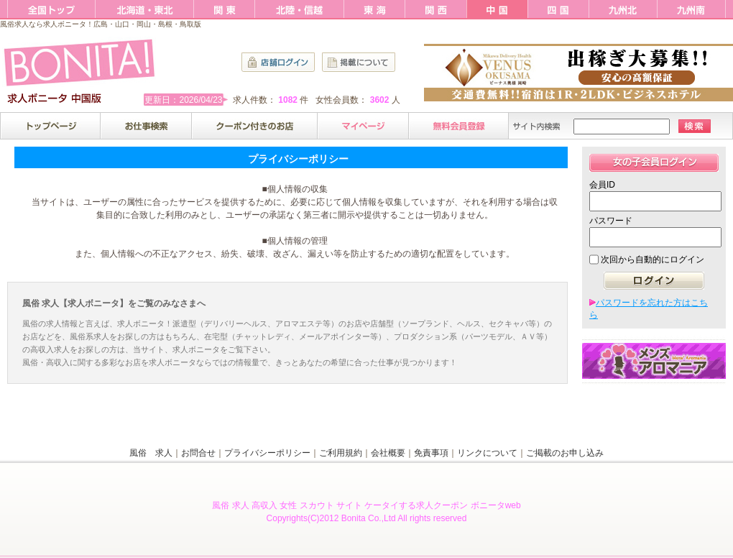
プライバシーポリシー (267, 453)
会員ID (602, 185)
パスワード (611, 221)
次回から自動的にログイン (653, 260)
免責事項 (431, 453)
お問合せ (198, 453)
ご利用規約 (341, 453)
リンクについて (487, 453)
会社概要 (388, 453)
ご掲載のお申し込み (565, 453)
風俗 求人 (151, 453)
